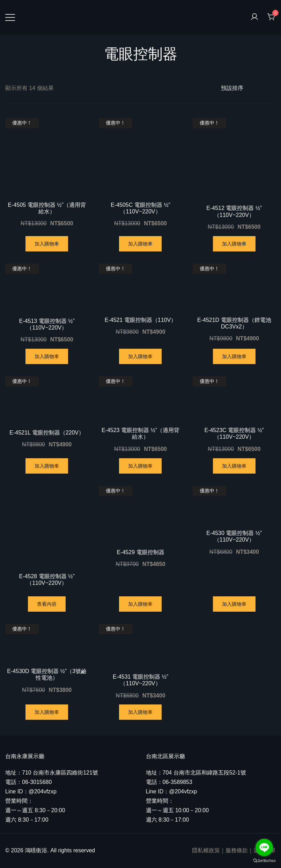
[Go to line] (264, 847)
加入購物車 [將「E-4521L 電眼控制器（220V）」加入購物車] (47, 466)
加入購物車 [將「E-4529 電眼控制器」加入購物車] (140, 604)
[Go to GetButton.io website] (264, 861)
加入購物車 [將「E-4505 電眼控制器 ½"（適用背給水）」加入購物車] (47, 244)
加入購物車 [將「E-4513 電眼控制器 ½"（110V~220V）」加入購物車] (47, 356)
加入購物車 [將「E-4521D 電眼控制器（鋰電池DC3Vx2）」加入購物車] (234, 356)
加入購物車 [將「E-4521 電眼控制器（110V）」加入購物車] (140, 356)
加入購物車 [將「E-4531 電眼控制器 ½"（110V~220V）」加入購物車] (140, 712)
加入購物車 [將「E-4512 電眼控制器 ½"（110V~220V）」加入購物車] (234, 244)
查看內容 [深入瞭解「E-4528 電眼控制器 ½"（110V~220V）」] (47, 604)
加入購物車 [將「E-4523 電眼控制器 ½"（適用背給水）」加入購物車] (140, 466)
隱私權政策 (206, 850)
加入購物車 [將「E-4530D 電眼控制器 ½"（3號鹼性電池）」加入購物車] (47, 712)
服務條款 (237, 850)
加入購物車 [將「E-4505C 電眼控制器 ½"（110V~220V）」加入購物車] (140, 244)
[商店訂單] (245, 88)
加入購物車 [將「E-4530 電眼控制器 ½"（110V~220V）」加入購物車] (234, 604)
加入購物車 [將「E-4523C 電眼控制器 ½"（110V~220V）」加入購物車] (234, 466)
